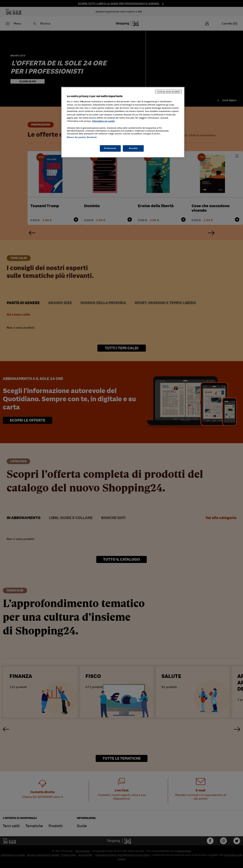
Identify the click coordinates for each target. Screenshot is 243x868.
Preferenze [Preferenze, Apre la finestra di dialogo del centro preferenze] (110, 148)
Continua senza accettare (168, 92)
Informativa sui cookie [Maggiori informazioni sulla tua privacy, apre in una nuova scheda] (103, 121)
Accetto (133, 148)
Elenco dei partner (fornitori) (82, 137)
